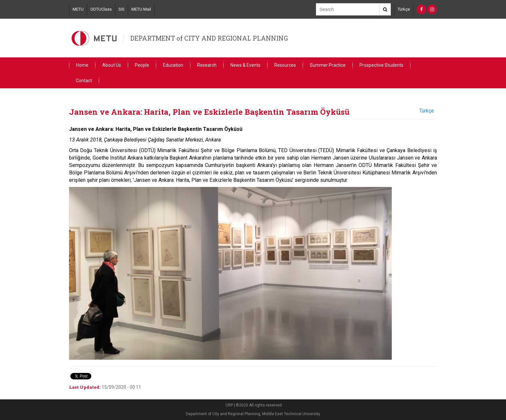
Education (173, 65)
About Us (112, 65)
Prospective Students (381, 65)
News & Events (245, 65)
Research (207, 65)
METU (78, 9)
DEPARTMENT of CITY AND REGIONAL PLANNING (209, 38)
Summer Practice (328, 65)
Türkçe (404, 9)
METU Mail (141, 9)
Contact (84, 81)
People (142, 65)
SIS (121, 9)
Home (82, 65)
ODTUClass (101, 9)
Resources (285, 65)
